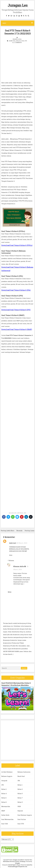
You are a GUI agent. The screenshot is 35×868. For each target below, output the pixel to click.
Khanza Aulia (19, 566)
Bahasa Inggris (7, 776)
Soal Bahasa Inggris (25, 815)
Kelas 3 (20, 789)
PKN (19, 806)
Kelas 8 (4, 802)
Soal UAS (5, 824)
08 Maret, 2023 (22, 543)
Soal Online (22, 819)
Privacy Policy (15, 861)
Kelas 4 (4, 793)
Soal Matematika (7, 819)
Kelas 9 (20, 802)
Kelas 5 (20, 793)
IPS (3, 785)
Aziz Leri (13, 543)
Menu (18, 23)
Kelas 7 (20, 798)
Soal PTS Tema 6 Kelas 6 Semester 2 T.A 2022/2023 (17, 32)
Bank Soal (12, 41)
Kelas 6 (18, 41)
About (22, 860)
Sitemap (22, 861)
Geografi (4, 781)
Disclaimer (6, 861)
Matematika (6, 806)
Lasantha (29, 865)
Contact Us (28, 860)
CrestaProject (12, 865)
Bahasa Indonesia (24, 772)
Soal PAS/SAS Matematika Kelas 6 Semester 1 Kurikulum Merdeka (16, 684)
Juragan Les (18, 5)
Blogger (18, 863)
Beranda (19, 531)
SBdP (3, 811)
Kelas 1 (20, 785)
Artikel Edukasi (7, 772)
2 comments (18, 42)
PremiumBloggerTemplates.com (18, 867)
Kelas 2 (4, 789)
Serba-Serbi (5, 815)
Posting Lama (29, 531)
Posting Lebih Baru (8, 531)
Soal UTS (24, 41)
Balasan (11, 560)
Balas (11, 555)
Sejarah (20, 811)
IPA (19, 781)
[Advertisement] (17, 64)
